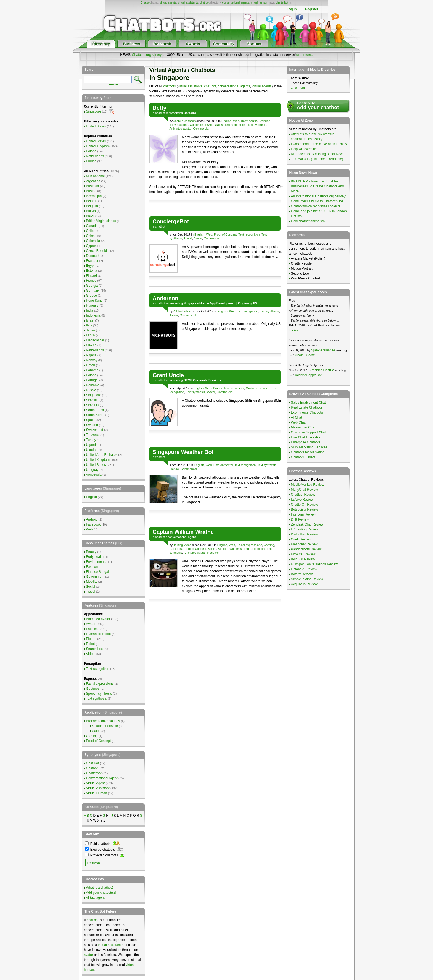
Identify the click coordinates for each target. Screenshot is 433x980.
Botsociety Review (305, 509)
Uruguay (92, 470)
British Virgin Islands (101, 221)
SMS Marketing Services (309, 447)
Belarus (92, 201)
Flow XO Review (303, 554)
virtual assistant (109, 945)
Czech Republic (98, 251)
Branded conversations (229, 388)
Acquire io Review (304, 584)
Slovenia (93, 405)
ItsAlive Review (302, 500)
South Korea (95, 415)
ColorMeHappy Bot (307, 375)
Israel (90, 320)
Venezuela (94, 475)
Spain (90, 420)
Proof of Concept (225, 234)
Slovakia (92, 400)
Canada (92, 226)
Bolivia (91, 211)
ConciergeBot (171, 221)
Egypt (90, 266)
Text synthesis (257, 125)
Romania (93, 385)
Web (236, 121)
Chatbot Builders (303, 457)
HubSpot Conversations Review (314, 564)
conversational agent (182, 537)
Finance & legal (98, 572)
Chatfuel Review (303, 495)
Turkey (91, 440)
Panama (92, 370)
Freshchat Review (304, 544)
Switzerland (95, 430)
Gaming (269, 545)
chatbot (160, 113)
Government (95, 577)
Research (214, 553)
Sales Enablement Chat (308, 403)
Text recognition (235, 125)
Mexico (91, 345)
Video (90, 654)
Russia (91, 390)
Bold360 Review (303, 559)
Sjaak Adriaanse (323, 350)
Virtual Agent (96, 783)
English (226, 121)
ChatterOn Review (305, 505)
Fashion (92, 567)
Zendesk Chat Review (307, 524)
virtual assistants (188, 3)
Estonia (92, 271)
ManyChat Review (304, 490)
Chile (90, 231)
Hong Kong (94, 300)
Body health (249, 121)
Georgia (92, 286)
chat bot (205, 3)
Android (92, 519)
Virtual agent (95, 898)
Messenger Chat (303, 427)
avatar (89, 955)
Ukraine (92, 450)
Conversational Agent (102, 778)
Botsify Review (302, 574)
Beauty (91, 552)
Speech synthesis (230, 549)
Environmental (223, 465)
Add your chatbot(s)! (101, 893)
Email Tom (298, 88)
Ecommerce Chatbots (307, 412)
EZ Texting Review (305, 529)
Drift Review (300, 519)
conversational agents (235, 3)
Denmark (93, 256)
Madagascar (95, 340)
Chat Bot (93, 763)
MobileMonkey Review (308, 485)
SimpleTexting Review (307, 579)
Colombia (93, 241)
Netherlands (95, 156)
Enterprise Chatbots (306, 442)
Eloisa (294, 330)
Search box (95, 649)
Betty (160, 108)
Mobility (92, 582)
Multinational (95, 176)
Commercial (201, 129)
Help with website (304, 149)
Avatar (198, 238)
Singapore (94, 111)
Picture (174, 469)
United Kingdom (98, 146)
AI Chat (297, 417)
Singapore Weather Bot (183, 452)
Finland (92, 276)
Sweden (92, 425)
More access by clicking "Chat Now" (317, 154)
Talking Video (182, 545)
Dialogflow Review (305, 534)
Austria (91, 191)
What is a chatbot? (100, 888)
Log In (292, 9)
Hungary (92, 305)
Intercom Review (303, 514)
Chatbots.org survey (147, 55)
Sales (219, 125)
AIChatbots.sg (183, 311)
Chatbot (145, 3)
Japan (91, 330)
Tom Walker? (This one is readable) (317, 159)
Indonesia (93, 315)
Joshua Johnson (184, 121)
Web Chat (298, 422)
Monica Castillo (323, 370)
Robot (91, 644)
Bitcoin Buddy (304, 355)
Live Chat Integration (306, 437)
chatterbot (282, 3)
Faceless (93, 629)
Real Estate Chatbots (307, 407)
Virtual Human (97, 793)
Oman (91, 365)
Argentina (93, 181)
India (90, 310)
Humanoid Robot (99, 634)
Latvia (91, 335)
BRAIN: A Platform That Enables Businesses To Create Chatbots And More (318, 186)
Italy (89, 325)
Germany (93, 291)
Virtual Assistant (98, 788)
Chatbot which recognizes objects (316, 206)
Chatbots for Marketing (308, 452)
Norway (92, 360)
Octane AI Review (304, 569)
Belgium (92, 206)
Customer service (202, 125)
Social (212, 549)
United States (96, 126)
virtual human (259, 3)
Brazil (90, 216)
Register (311, 9)
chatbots (169, 86)
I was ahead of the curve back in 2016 (319, 144)
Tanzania (93, 435)
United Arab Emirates (102, 455)
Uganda (92, 445)
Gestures (176, 549)
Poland (91, 151)
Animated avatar (181, 129)
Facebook (93, 524)
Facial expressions (249, 545)
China (90, 236)
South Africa (95, 410)
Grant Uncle (168, 375)
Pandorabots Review (306, 549)
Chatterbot (94, 773)
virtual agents (168, 3)
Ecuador (92, 261)
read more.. (304, 55)
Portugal (92, 380)
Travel (188, 238)
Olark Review (301, 539)
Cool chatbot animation (308, 221)
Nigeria (91, 355)
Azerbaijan (94, 196)
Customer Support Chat (308, 432)
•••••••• (113, 84)
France (91, 161)
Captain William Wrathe (183, 532)
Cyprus (91, 246)
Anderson (166, 298)
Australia (93, 186)
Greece (92, 296)
